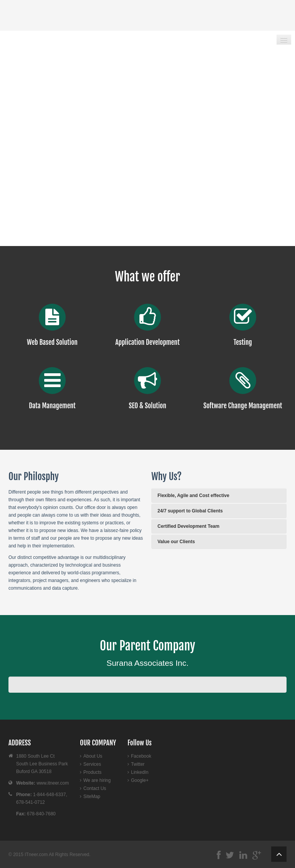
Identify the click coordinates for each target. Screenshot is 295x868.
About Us (93, 756)
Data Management (52, 406)
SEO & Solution (147, 406)
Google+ (140, 780)
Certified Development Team (188, 526)
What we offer (147, 277)
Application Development (147, 342)
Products (92, 772)
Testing (243, 342)
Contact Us (95, 788)
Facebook (141, 756)
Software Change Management (243, 406)
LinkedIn (140, 772)
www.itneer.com (53, 783)
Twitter (138, 764)
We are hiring (97, 780)
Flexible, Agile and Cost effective (193, 496)
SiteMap (92, 796)
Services (92, 764)
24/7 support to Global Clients (190, 511)
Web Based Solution (52, 342)
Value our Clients (176, 542)
